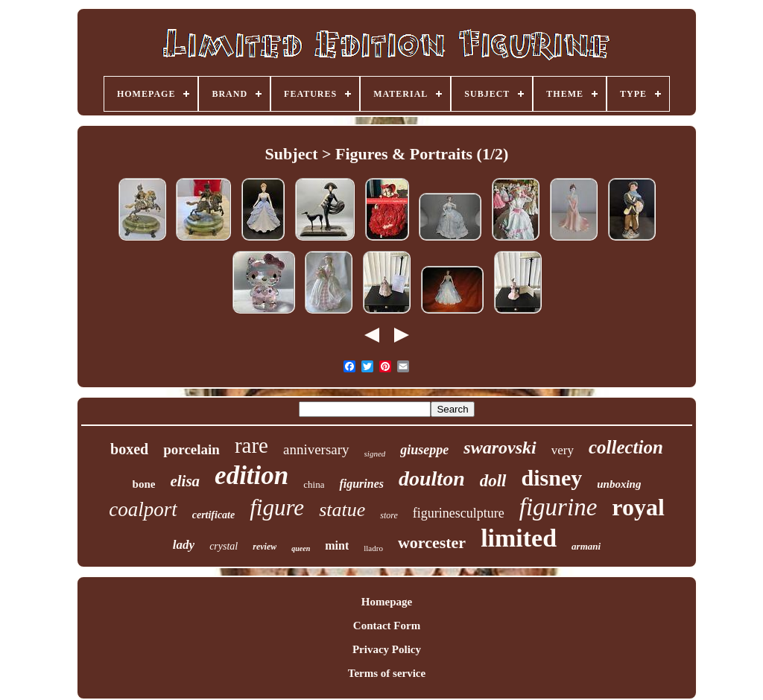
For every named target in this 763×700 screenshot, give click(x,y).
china (314, 484)
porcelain (191, 449)
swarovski (500, 448)
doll (493, 481)
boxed (129, 449)
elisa (185, 481)
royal (638, 507)
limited (519, 538)
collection (626, 447)
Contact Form (387, 626)
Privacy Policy (387, 649)
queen (301, 548)
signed (375, 454)
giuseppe (424, 450)
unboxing (619, 484)
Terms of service (387, 673)
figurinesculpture (459, 513)
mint (337, 545)
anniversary (316, 449)
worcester (432, 542)
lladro (373, 548)
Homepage (387, 602)
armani (586, 546)
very (563, 450)
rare (251, 445)
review (265, 547)
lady (184, 545)
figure (277, 507)
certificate (214, 515)
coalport (143, 509)
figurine (558, 507)
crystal (224, 546)
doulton (432, 478)
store (389, 515)
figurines (361, 484)
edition (251, 475)
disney (552, 478)
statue (342, 510)
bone (144, 484)
